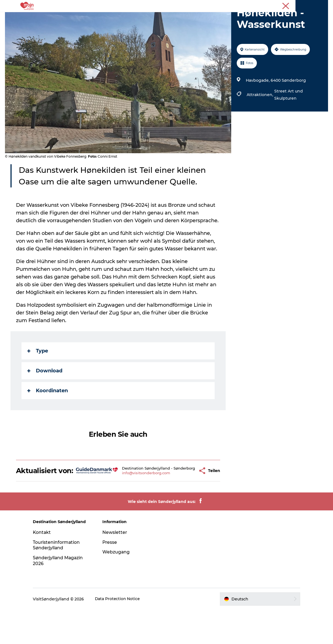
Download (45, 397)
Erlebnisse (74, 18)
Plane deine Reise (251, 18)
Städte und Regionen (115, 18)
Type (38, 377)
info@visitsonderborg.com (138, 505)
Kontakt (46, 567)
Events (192, 18)
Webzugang (118, 586)
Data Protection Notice (121, 633)
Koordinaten (48, 417)
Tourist (306, 5)
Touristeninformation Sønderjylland (60, 579)
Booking (216, 18)
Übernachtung (161, 18)
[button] (185, 501)
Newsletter (117, 567)
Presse (322, 5)
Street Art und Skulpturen (288, 121)
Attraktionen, (260, 121)
